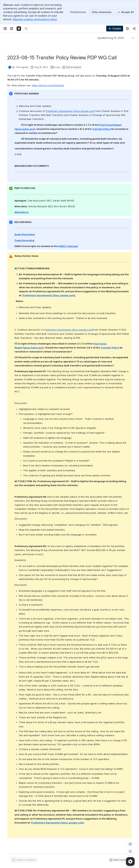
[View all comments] (130, 844)
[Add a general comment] (24, 860)
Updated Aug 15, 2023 (111, 38)
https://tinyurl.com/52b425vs (48, 85)
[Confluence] (19, 29)
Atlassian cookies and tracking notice (35, 19)
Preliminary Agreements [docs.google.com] (70, 111)
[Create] (115, 29)
